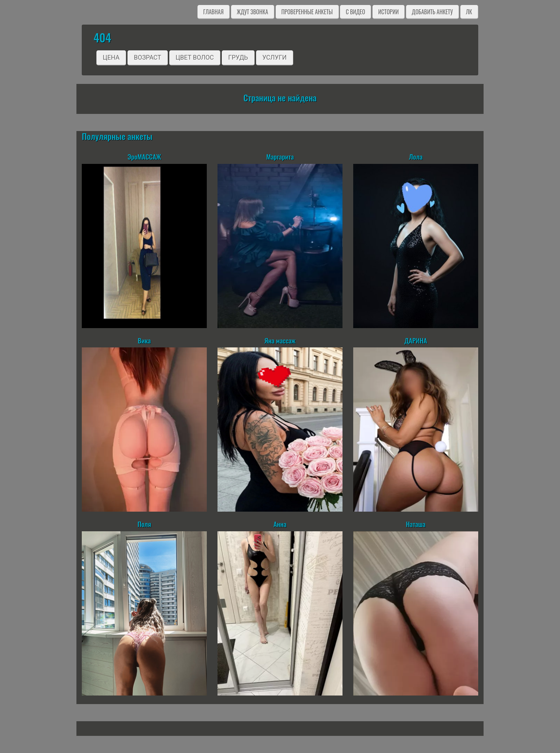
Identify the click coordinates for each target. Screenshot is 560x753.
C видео (355, 12)
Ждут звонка (252, 12)
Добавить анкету (432, 12)
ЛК (469, 12)
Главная (213, 12)
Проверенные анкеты (307, 12)
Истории (388, 12)
